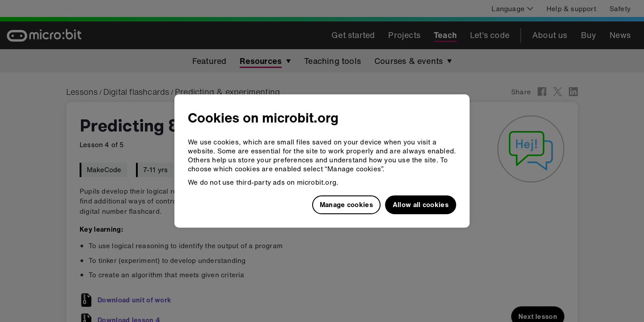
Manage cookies (346, 204)
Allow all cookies (421, 204)
